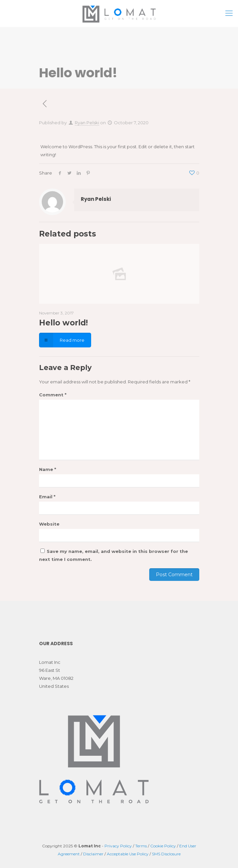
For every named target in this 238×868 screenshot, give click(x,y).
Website (49, 524)
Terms (141, 846)
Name (48, 469)
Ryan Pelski (87, 123)
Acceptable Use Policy (128, 854)
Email (47, 497)
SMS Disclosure (166, 854)
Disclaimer (93, 854)
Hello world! (63, 323)
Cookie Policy (163, 846)
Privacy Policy (118, 846)
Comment (53, 395)
